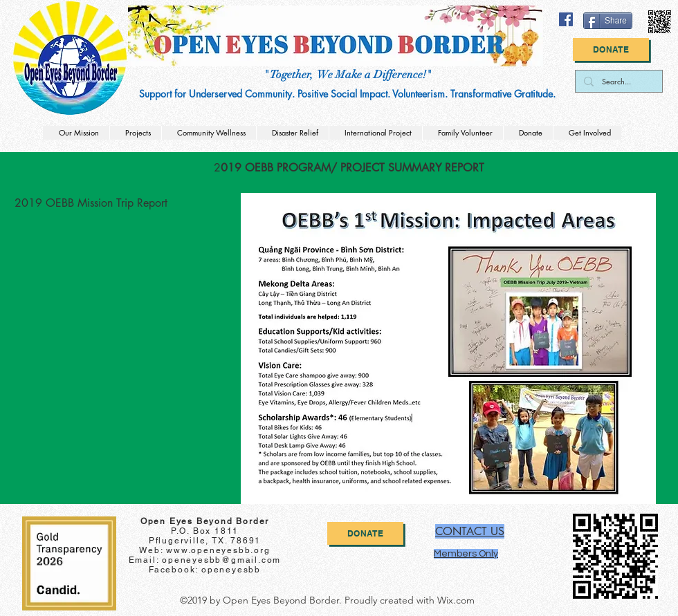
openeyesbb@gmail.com (221, 560)
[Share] (608, 21)
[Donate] (611, 49)
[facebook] (566, 19)
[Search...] (617, 81)
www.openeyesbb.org (218, 550)
